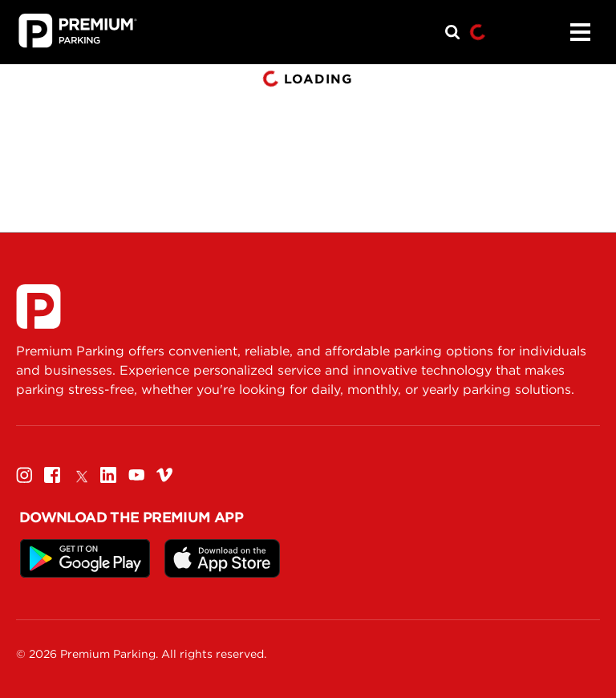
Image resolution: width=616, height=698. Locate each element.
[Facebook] (52, 475)
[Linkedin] (108, 475)
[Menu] (580, 32)
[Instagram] (24, 475)
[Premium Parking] (38, 306)
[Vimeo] (164, 475)
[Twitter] (80, 475)
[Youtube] (136, 475)
